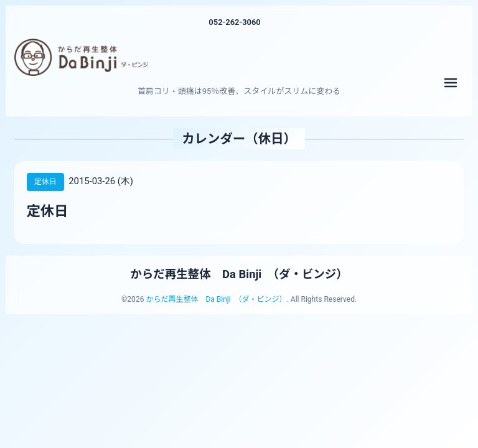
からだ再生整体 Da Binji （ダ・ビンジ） (239, 274)
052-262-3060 (235, 22)
